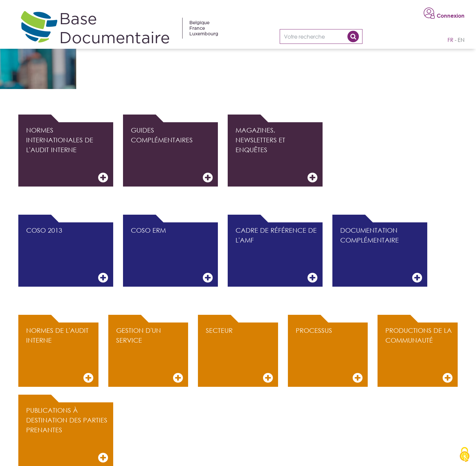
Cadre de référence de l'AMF (276, 255)
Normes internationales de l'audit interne (67, 155)
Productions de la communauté (419, 355)
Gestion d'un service (150, 355)
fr (450, 40)
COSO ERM (172, 255)
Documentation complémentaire (381, 255)
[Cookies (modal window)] (465, 455)
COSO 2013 (67, 255)
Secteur (239, 355)
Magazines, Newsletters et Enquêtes (276, 155)
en (461, 40)
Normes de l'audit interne (60, 355)
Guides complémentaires (172, 155)
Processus (329, 355)
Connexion (451, 16)
